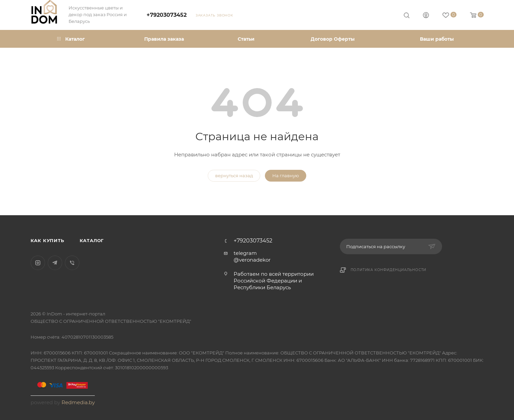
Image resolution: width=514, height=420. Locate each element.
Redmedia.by (78, 402)
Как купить (47, 240)
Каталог (92, 240)
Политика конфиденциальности (389, 270)
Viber (72, 263)
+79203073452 (167, 15)
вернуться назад (234, 176)
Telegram (55, 263)
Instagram (38, 263)
